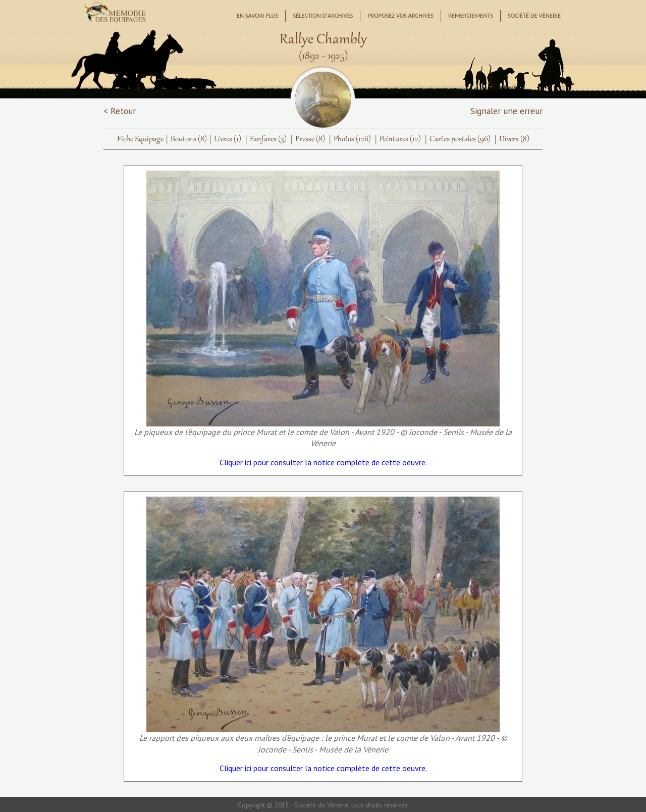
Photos (352, 139)
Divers (514, 139)
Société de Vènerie (534, 15)
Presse (310, 139)
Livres (228, 139)
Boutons (189, 139)
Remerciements (471, 15)
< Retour (120, 111)
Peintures (400, 139)
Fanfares (268, 139)
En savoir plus (258, 15)
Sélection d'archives (323, 15)
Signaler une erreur (506, 111)
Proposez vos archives (400, 15)
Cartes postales (460, 139)
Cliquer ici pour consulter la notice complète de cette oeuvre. (323, 462)
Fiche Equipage (140, 139)
